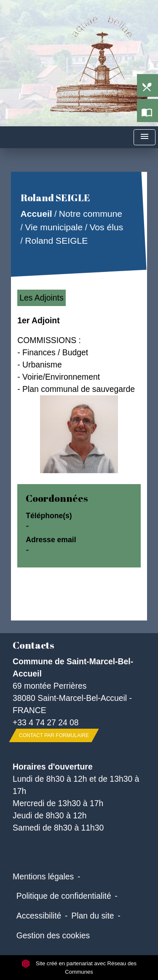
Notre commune (91, 214)
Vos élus (107, 227)
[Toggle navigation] (145, 137)
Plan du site (92, 916)
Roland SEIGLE (57, 241)
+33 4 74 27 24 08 (46, 722)
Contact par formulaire (54, 735)
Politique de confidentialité (64, 896)
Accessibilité (39, 916)
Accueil (36, 214)
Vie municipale (54, 227)
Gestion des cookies (53, 935)
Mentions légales (43, 876)
